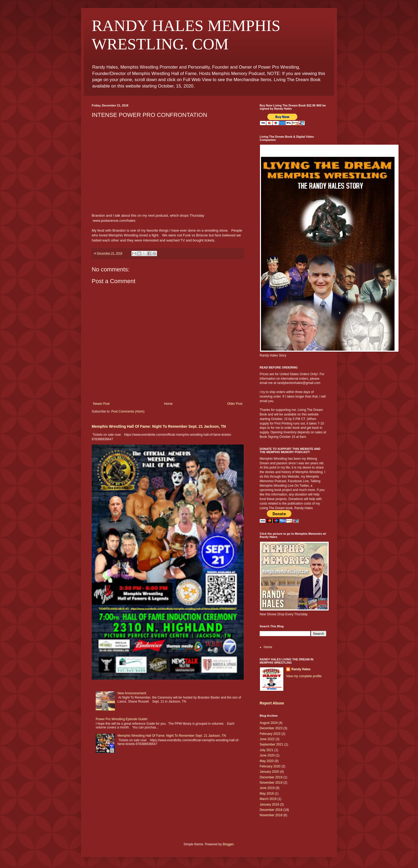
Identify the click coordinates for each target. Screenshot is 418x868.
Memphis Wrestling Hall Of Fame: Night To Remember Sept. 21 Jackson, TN (159, 426)
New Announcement (132, 693)
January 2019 (269, 804)
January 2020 (269, 772)
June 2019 (267, 788)
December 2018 (271, 810)
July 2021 (266, 750)
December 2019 (271, 777)
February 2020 (270, 766)
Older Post (235, 404)
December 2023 (271, 728)
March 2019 (268, 799)
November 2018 (271, 815)
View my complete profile (304, 676)
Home (168, 404)
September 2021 (272, 744)
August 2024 (269, 723)
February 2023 (270, 734)
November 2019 (271, 783)
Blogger (228, 844)
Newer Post (101, 404)
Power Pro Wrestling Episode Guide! (122, 719)
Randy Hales (301, 669)
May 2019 (267, 794)
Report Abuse (272, 703)
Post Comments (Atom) (128, 411)
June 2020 (267, 755)
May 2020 (267, 761)
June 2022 (267, 739)
